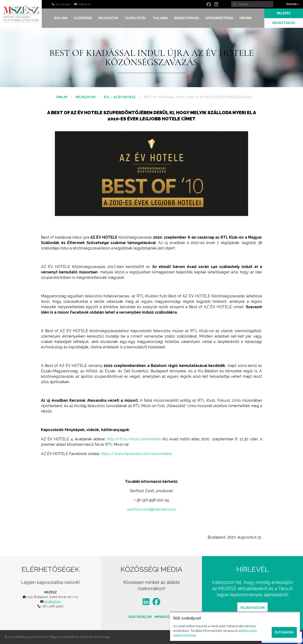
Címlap (62, 97)
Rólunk (61, 18)
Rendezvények (187, 18)
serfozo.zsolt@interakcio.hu (152, 509)
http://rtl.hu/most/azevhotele (134, 439)
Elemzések (83, 18)
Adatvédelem (140, 617)
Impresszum (165, 617)
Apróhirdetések (219, 18)
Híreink (246, 18)
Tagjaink (160, 18)
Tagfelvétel (136, 18)
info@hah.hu (52, 602)
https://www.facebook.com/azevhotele (136, 454)
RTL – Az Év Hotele (120, 97)
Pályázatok (108, 18)
